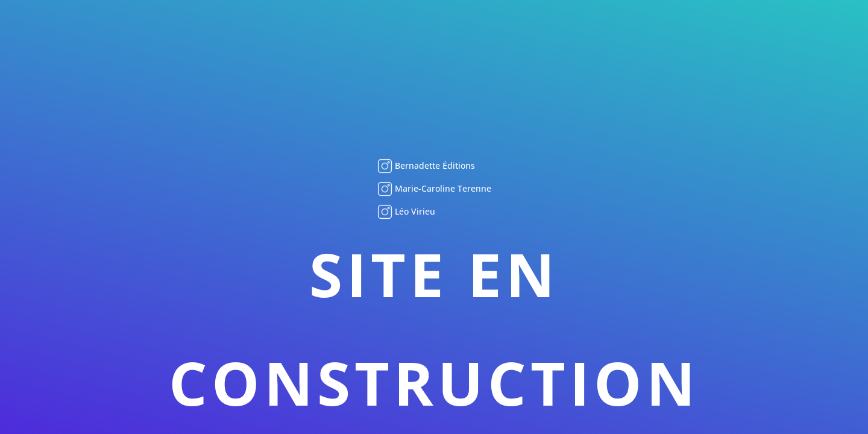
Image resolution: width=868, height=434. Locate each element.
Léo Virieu (414, 211)
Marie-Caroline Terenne (442, 188)
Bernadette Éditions (434, 165)
